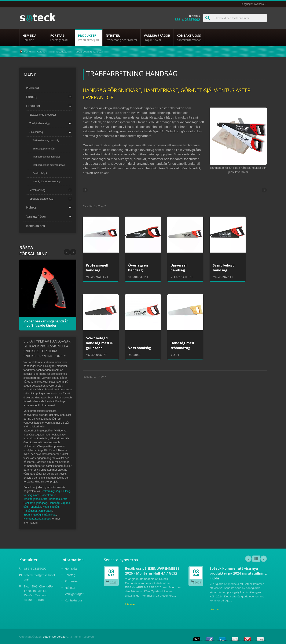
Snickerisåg (60, 52)
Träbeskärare (48, 495)
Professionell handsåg (97, 268)
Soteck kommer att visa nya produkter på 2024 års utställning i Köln (238, 573)
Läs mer (130, 604)
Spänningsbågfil (33, 515)
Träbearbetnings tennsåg (46, 157)
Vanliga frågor (157, 37)
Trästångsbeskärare (35, 499)
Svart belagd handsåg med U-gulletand (100, 343)
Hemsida (33, 37)
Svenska (259, 4)
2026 (111, 583)
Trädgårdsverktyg (39, 123)
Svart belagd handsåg (224, 268)
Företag (61, 37)
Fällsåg (66, 491)
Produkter (89, 37)
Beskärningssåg (50, 491)
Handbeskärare (58, 499)
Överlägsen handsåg (138, 268)
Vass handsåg (140, 348)
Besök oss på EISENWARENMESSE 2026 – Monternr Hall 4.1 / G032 (152, 571)
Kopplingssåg (51, 507)
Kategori (42, 52)
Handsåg (54, 503)
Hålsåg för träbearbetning (47, 181)
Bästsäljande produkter (43, 115)
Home (27, 52)
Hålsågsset (30, 511)
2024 (196, 583)
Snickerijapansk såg (44, 149)
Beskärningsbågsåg (35, 503)
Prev (73, 252)
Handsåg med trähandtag (182, 345)
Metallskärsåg (37, 190)
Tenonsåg (35, 507)
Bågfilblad (50, 515)
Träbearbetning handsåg (46, 140)
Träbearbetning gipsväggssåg (49, 165)
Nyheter (122, 37)
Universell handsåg (179, 268)
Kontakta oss (189, 37)
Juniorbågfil (45, 511)
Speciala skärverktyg (41, 199)
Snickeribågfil (40, 173)
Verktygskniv (31, 495)
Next (67, 252)
